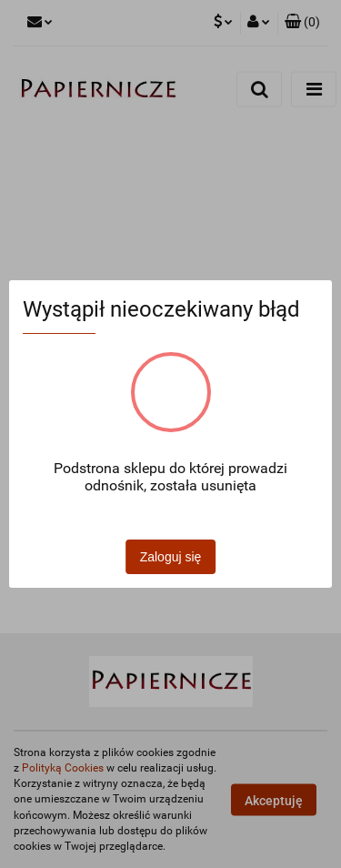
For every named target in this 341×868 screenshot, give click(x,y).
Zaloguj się (171, 557)
